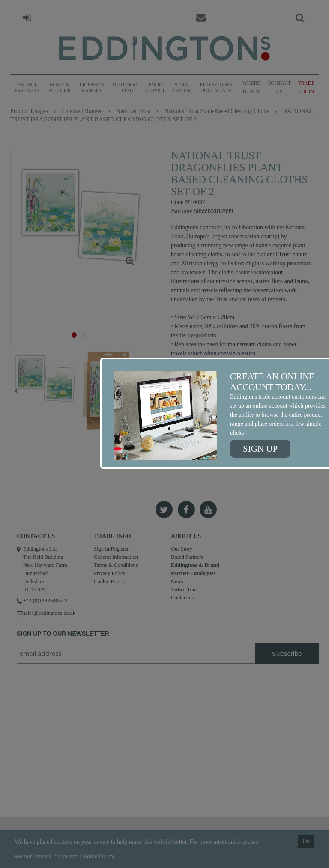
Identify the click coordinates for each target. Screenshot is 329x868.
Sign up (260, 449)
